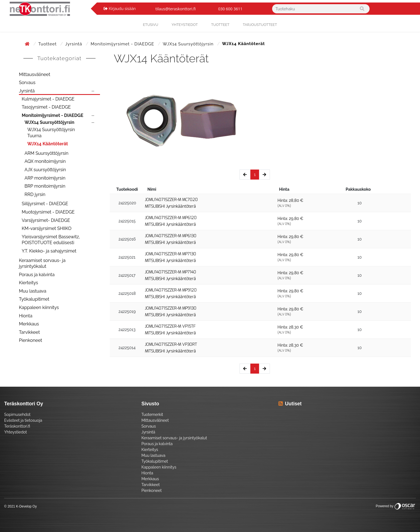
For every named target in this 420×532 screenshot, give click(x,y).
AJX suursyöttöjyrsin (45, 170)
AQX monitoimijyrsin (45, 161)
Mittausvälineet (35, 74)
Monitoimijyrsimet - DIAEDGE (123, 44)
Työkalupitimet (34, 299)
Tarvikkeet (29, 332)
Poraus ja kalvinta (37, 275)
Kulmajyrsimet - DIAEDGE (48, 99)
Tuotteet (220, 25)
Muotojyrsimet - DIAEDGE (48, 212)
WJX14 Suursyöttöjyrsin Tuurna (51, 133)
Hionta (26, 316)
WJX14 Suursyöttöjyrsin (189, 44)
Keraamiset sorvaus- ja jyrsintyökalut (42, 263)
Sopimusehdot (17, 415)
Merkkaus (29, 324)
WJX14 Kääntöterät (48, 144)
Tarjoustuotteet (260, 25)
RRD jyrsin (35, 194)
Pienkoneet (30, 340)
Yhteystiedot (16, 432)
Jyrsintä (74, 44)
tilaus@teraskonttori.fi (176, 9)
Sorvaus (27, 83)
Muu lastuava (33, 291)
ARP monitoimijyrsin (45, 178)
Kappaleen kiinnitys (39, 307)
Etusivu (151, 25)
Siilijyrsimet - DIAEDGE (45, 204)
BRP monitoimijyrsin (45, 186)
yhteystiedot (185, 25)
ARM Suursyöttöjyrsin (47, 153)
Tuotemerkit (152, 415)
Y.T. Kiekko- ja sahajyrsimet (49, 251)
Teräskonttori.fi (17, 426)
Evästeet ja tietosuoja (23, 420)
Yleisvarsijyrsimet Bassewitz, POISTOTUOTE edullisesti (51, 240)
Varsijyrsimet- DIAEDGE (46, 220)
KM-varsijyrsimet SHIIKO (47, 228)
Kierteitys (28, 283)
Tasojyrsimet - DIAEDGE (46, 107)
